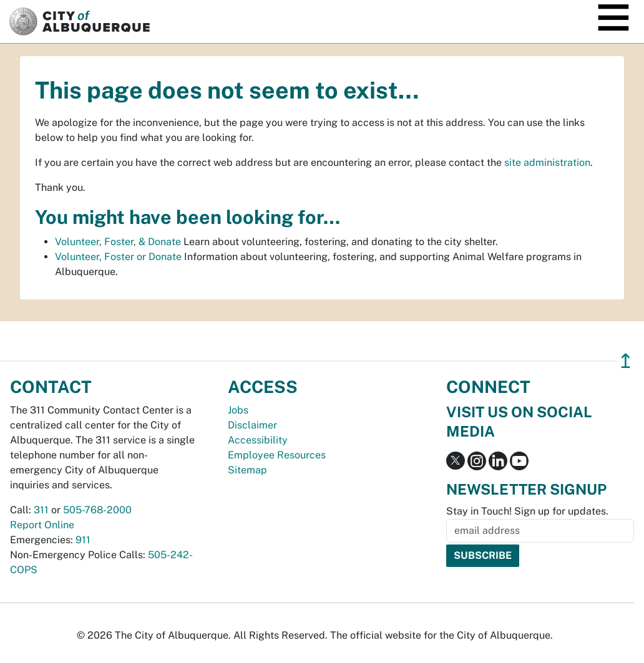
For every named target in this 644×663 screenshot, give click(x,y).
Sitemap (247, 470)
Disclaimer (252, 425)
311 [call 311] (41, 510)
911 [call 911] (83, 540)
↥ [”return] (626, 361)
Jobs (238, 410)
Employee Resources (277, 455)
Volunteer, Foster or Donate (118, 257)
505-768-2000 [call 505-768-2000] (97, 510)
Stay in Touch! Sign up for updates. (527, 511)
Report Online (42, 525)
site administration (547, 162)
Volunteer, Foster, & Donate (118, 242)
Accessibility (258, 440)
